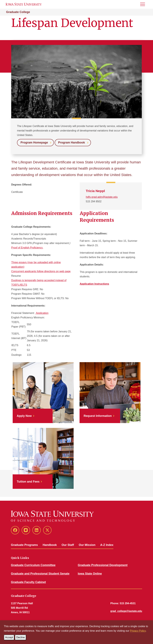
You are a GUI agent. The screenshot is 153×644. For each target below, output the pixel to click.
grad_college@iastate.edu (126, 611)
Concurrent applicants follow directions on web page (41, 271)
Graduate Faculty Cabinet (28, 582)
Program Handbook (72, 143)
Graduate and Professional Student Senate (40, 574)
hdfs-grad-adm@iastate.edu (102, 197)
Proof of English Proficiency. (27, 248)
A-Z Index (107, 545)
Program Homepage (34, 143)
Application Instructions (94, 284)
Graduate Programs (24, 545)
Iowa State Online (90, 574)
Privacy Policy (138, 631)
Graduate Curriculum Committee (33, 565)
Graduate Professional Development (103, 565)
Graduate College (18, 12)
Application (42, 313)
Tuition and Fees (28, 482)
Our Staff (68, 545)
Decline (21, 637)
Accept (10, 637)
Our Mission (87, 545)
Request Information (98, 416)
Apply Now (24, 416)
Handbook (50, 545)
